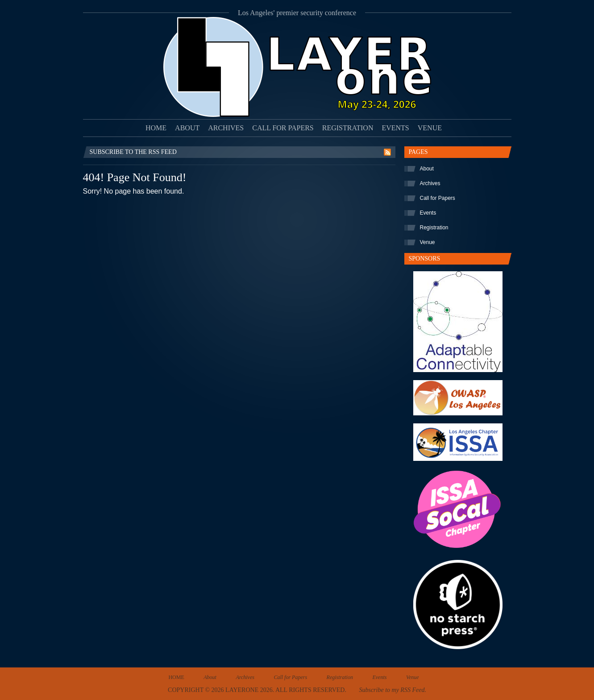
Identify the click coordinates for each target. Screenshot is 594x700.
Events (395, 128)
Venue (430, 128)
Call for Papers (283, 128)
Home (156, 128)
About (187, 128)
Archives (226, 128)
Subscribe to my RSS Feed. (392, 690)
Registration (348, 128)
